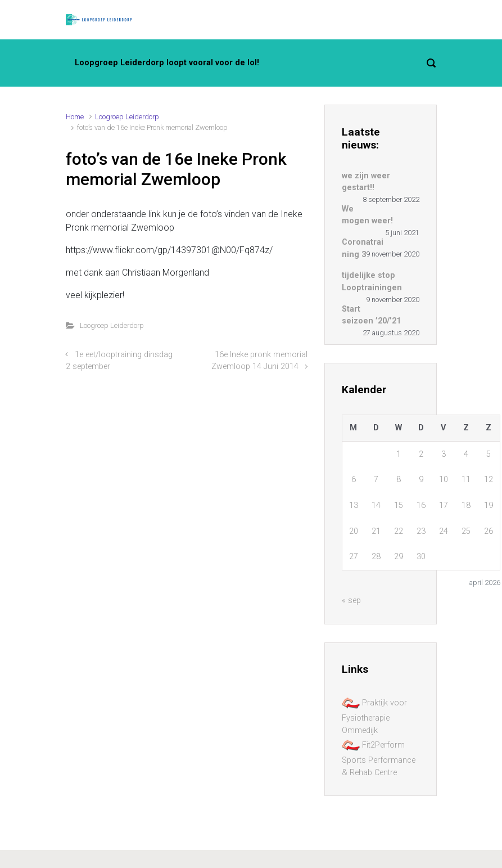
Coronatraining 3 (363, 248)
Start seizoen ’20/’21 (371, 315)
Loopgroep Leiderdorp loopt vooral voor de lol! (167, 63)
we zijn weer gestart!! (366, 182)
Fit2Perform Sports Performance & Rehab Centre (379, 758)
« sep (351, 601)
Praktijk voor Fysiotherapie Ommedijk (374, 716)
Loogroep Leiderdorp (127, 117)
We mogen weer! (367, 215)
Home (75, 117)
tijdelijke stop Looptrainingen (372, 282)
